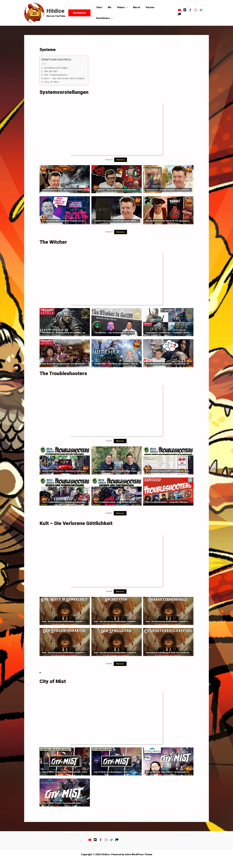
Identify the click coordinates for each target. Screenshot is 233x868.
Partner (146, 7)
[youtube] (179, 10)
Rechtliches (104, 18)
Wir (108, 7)
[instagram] (195, 10)
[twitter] (200, 10)
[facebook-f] (190, 10)
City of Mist (52, 82)
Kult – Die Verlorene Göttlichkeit (65, 78)
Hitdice (55, 11)
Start (99, 7)
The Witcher (51, 71)
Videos (120, 7)
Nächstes (121, 160)
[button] (79, 13)
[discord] (184, 10)
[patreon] (179, 14)
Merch (134, 7)
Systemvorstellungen (56, 68)
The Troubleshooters (56, 75)
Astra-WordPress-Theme (139, 854)
